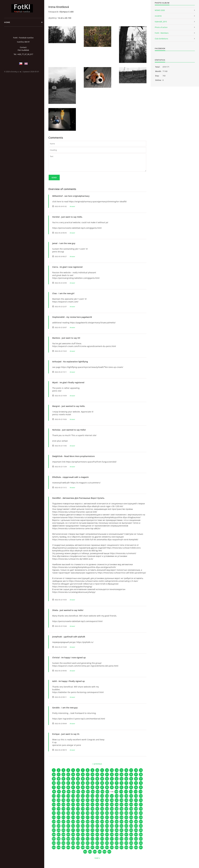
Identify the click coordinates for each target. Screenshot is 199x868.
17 (131, 770)
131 (131, 796)
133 (141, 796)
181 (97, 809)
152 (141, 800)
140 (83, 800)
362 (85, 852)
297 (107, 834)
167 (121, 804)
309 (73, 839)
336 (112, 843)
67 (97, 783)
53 (121, 779)
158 (78, 804)
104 (93, 792)
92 (126, 787)
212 (63, 817)
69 (107, 783)
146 (112, 800)
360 (136, 847)
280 (117, 830)
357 (121, 847)
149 (126, 800)
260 (112, 826)
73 (126, 783)
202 (107, 813)
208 (136, 813)
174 (63, 809)
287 (59, 834)
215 (78, 817)
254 (83, 826)
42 (68, 779)
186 (121, 809)
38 (141, 774)
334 (102, 843)
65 (88, 783)
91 (121, 787)
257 (97, 826)
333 (97, 843)
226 (131, 817)
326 (63, 843)
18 (136, 770)
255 (88, 826)
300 (121, 834)
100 (73, 792)
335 (107, 843)
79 (63, 787)
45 (83, 779)
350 (88, 847)
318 (117, 839)
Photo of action (161, 27)
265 (136, 826)
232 (68, 822)
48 (97, 779)
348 (78, 847)
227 (136, 817)
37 (136, 774)
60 (63, 783)
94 (136, 787)
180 (92, 809)
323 (141, 839)
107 (107, 792)
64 (83, 783)
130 (126, 796)
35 (126, 774)
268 (59, 830)
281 (121, 830)
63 (78, 783)
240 (107, 822)
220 (102, 817)
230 (59, 822)
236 (88, 822)
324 (54, 843)
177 (78, 809)
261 (117, 826)
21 (59, 774)
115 (54, 796)
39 (54, 779)
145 (107, 800)
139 (78, 800)
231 (63, 822)
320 (126, 839)
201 (102, 813)
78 (59, 787)
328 (73, 843)
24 (73, 774)
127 (112, 796)
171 (141, 804)
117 (63, 796)
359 (131, 847)
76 (141, 783)
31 (107, 774)
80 (68, 787)
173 (59, 809)
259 (107, 826)
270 (68, 830)
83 (83, 787)
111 (126, 792)
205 (121, 813)
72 (121, 783)
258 (102, 826)
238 (97, 822)
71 (117, 783)
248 (54, 826)
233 (73, 822)
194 (68, 813)
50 (107, 779)
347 (73, 847)
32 (112, 774)
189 (136, 809)
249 (59, 826)
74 (131, 783)
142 (92, 800)
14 (117, 770)
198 (88, 813)
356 (117, 847)
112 (131, 792)
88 (107, 787)
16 (126, 770)
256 (92, 826)
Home (7, 22)
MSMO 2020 (160, 10)
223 (117, 817)
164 (107, 804)
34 (121, 774)
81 (73, 787)
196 (78, 813)
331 (88, 843)
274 (88, 830)
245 (131, 822)
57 (141, 779)
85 (92, 787)
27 (88, 774)
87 (102, 787)
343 (54, 847)
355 (112, 847)
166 (117, 804)
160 (88, 804)
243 (121, 822)
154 (59, 804)
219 (97, 817)
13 (112, 770)
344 (59, 847)
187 (126, 809)
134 (54, 800)
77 (54, 787)
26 (83, 774)
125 (102, 796)
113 (136, 792)
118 (68, 796)
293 (88, 834)
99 (69, 792)
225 (126, 817)
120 (78, 796)
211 (59, 817)
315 (102, 839)
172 (54, 809)
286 (54, 834)
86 (97, 787)
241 (112, 822)
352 (97, 847)
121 (83, 796)
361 (141, 847)
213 (68, 817)
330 (83, 843)
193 (63, 813)
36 (131, 774)
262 (121, 826)
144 (102, 800)
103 (88, 792)
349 (83, 847)
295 (97, 834)
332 (92, 843)
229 (54, 822)
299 (117, 834)
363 (90, 852)
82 (78, 787)
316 (107, 839)
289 (68, 834)
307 (63, 839)
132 (136, 796)
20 (54, 774)
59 (59, 783)
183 (107, 809)
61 (68, 783)
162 (97, 804)
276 (97, 830)
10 (97, 770)
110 (121, 792)
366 (104, 852)
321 (131, 839)
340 (131, 843)
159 (83, 804)
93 (131, 787)
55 (131, 779)
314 (97, 839)
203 (112, 813)
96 (54, 792)
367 (109, 852)
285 (141, 830)
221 (107, 817)
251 (68, 826)
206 (126, 813)
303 (136, 834)
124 (97, 796)
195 (73, 813)
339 (126, 843)
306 (59, 839)
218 (92, 817)
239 (102, 822)
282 (126, 830)
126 (107, 796)
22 (63, 774)
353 (102, 847)
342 (141, 843)
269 (63, 830)
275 (92, 830)
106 (102, 792)
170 (136, 804)
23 (68, 774)
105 (98, 792)
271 (73, 830)
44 (78, 779)
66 (92, 783)
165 (112, 804)
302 (131, 834)
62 (73, 783)
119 (73, 796)
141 (88, 800)
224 (121, 817)
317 (112, 839)
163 (102, 804)
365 (100, 852)
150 (131, 800)
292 (83, 834)
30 (102, 774)
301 (126, 834)
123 (92, 796)
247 (141, 822)
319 (121, 839)
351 (92, 847)
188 (131, 809)
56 (136, 779)
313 (92, 839)
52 (117, 779)
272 (78, 830)
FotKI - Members (162, 33)
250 (63, 826)
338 (121, 843)
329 (78, 843)
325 (59, 843)
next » (97, 858)
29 (97, 774)
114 (141, 792)
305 (54, 839)
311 (83, 839)
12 (107, 770)
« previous (97, 764)
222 (112, 817)
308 (68, 839)
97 (59, 792)
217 (88, 817)
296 (102, 834)
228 (141, 817)
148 (121, 800)
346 (68, 847)
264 (131, 826)
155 (63, 804)
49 (102, 779)
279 (112, 830)
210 (54, 817)
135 (59, 800)
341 (136, 843)
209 (141, 813)
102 (83, 792)
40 (59, 779)
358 (126, 847)
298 (112, 834)
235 (83, 822)
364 (95, 852)
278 (107, 830)
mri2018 (158, 16)
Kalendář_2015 (161, 22)
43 (73, 779)
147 (117, 800)
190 (141, 809)
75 (136, 783)
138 (73, 800)
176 (73, 809)
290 (73, 834)
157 (73, 804)
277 (102, 830)
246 (136, 822)
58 (54, 783)
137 (68, 800)
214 (73, 817)
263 (126, 826)
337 (117, 843)
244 (126, 822)
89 (112, 787)
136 (63, 800)
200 (97, 813)
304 (141, 834)
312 (88, 839)
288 (63, 834)
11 (102, 770)
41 (63, 779)
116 (59, 796)
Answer (72, 206)
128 (117, 796)
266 (141, 826)
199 (92, 813)
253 (78, 826)
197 (83, 813)
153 (54, 804)
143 (97, 800)
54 (126, 779)
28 (92, 774)
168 (126, 804)
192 (59, 813)
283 (131, 830)
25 (78, 774)
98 (64, 792)
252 (73, 826)
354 (107, 847)
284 (136, 830)
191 (54, 813)
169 (131, 804)
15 (121, 770)
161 (92, 804)
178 (83, 809)
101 (78, 792)
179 (88, 809)
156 (68, 804)
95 (141, 787)
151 (136, 800)
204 (117, 813)
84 (88, 787)
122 (88, 796)
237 (92, 822)
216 (83, 817)
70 (112, 783)
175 (68, 809)
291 (78, 834)
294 (92, 834)
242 (117, 822)
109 (116, 792)
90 (117, 787)
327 (68, 843)
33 (117, 774)
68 (102, 783)
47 (92, 779)
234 (78, 822)
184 (112, 809)
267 (54, 830)
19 (141, 770)
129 (121, 796)
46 (88, 779)
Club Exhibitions (161, 39)
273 (83, 830)
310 (78, 839)
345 (63, 847)
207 (131, 813)
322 (136, 839)
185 (117, 809)
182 (102, 809)
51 (112, 779)
